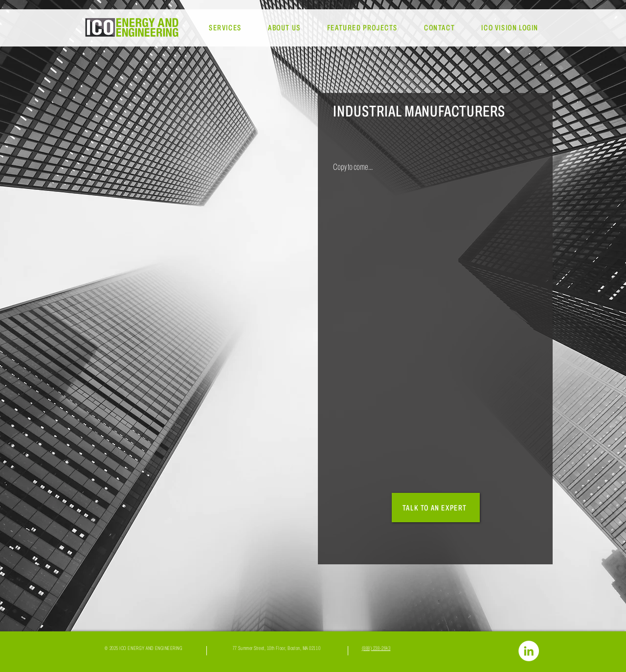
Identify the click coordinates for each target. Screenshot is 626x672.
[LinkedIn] (529, 651)
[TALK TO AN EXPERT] (436, 508)
